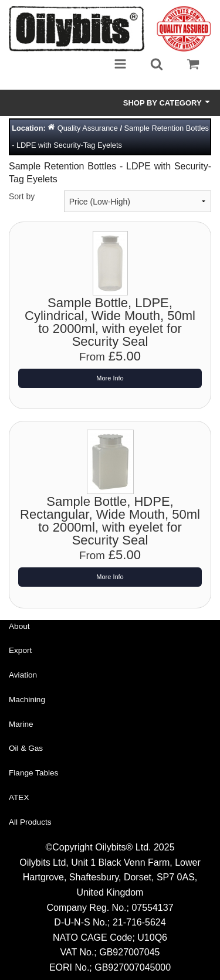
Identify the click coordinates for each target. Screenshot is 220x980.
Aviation (23, 675)
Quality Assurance (88, 128)
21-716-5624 (139, 922)
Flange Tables (33, 773)
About (19, 626)
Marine (21, 724)
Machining (27, 700)
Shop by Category (167, 103)
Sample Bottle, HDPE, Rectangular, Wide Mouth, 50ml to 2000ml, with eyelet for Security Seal (110, 521)
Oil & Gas (26, 748)
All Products (30, 822)
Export (20, 650)
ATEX (19, 797)
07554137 (152, 908)
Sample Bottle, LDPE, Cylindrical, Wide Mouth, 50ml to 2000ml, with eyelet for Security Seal (110, 322)
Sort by (22, 196)
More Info (110, 378)
